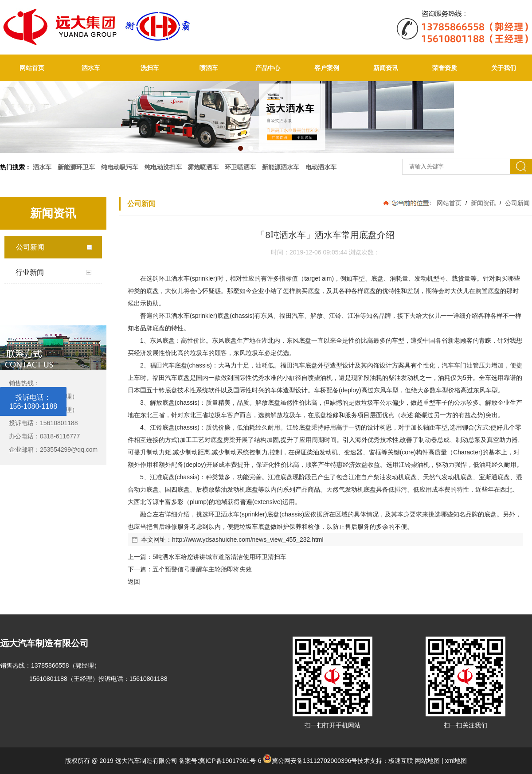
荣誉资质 (445, 68)
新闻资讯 (386, 68)
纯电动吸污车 (120, 167)
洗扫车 (150, 68)
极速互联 (401, 761)
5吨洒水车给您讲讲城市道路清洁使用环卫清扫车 (219, 557)
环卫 (165, 278)
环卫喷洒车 (240, 167)
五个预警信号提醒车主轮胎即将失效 (202, 569)
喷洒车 (209, 68)
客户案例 (327, 68)
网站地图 (427, 761)
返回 (134, 582)
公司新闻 (516, 203)
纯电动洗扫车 (163, 167)
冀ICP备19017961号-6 (230, 761)
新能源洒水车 (281, 167)
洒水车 (91, 68)
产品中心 (268, 68)
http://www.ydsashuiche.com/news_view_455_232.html (248, 539)
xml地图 (456, 761)
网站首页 (32, 68)
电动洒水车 (321, 167)
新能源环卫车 (76, 167)
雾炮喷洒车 (203, 167)
